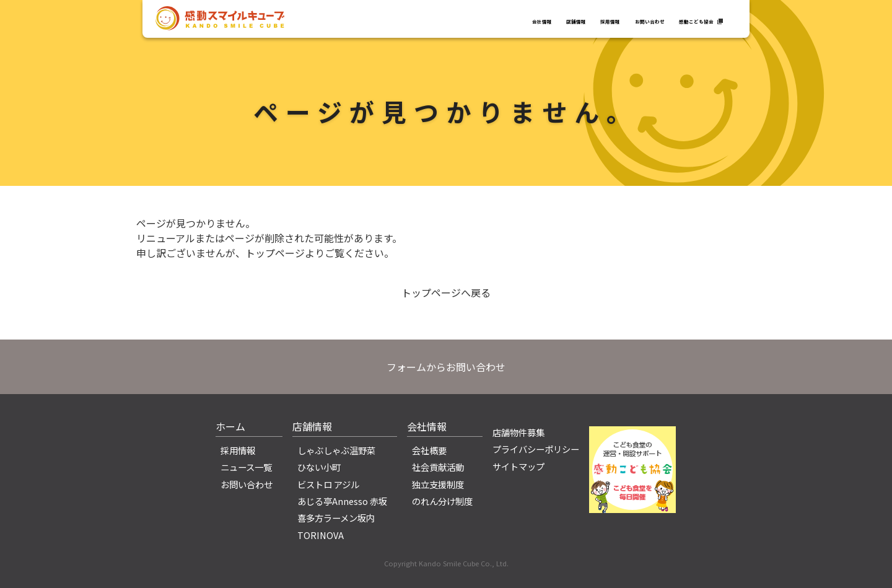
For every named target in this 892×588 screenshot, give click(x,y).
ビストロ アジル (328, 484)
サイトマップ (518, 466)
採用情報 (536, 20)
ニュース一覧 (246, 467)
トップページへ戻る (446, 292)
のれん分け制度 (442, 501)
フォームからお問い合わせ (446, 367)
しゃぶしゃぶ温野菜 (336, 450)
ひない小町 (319, 467)
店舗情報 (482, 20)
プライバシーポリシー (536, 449)
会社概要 (429, 450)
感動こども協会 (679, 20)
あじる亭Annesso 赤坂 (342, 501)
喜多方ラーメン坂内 (336, 518)
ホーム (230, 426)
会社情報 (428, 20)
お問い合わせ (600, 20)
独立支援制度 (438, 484)
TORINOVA (321, 535)
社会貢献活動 (438, 467)
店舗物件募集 (518, 432)
